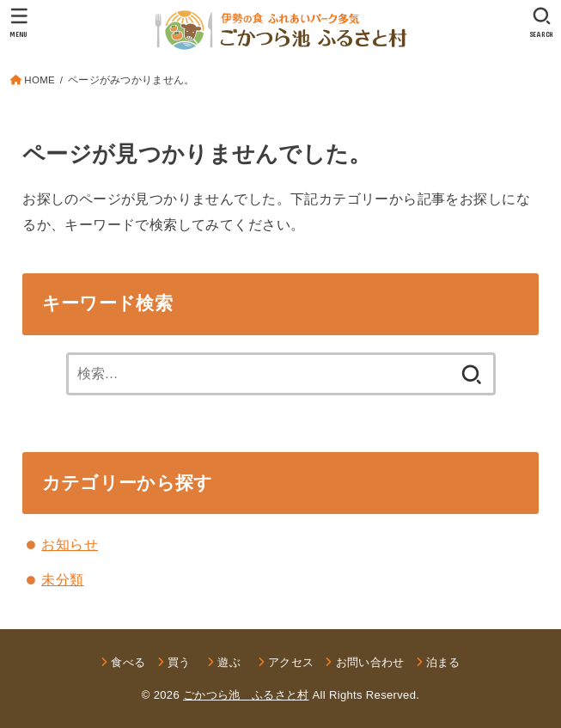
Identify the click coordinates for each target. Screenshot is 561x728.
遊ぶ (235, 662)
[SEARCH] (542, 22)
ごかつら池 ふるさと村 (246, 695)
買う (179, 662)
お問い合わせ (370, 662)
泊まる (443, 662)
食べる (128, 662)
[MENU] (19, 22)
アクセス (291, 662)
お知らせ (70, 544)
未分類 (62, 579)
